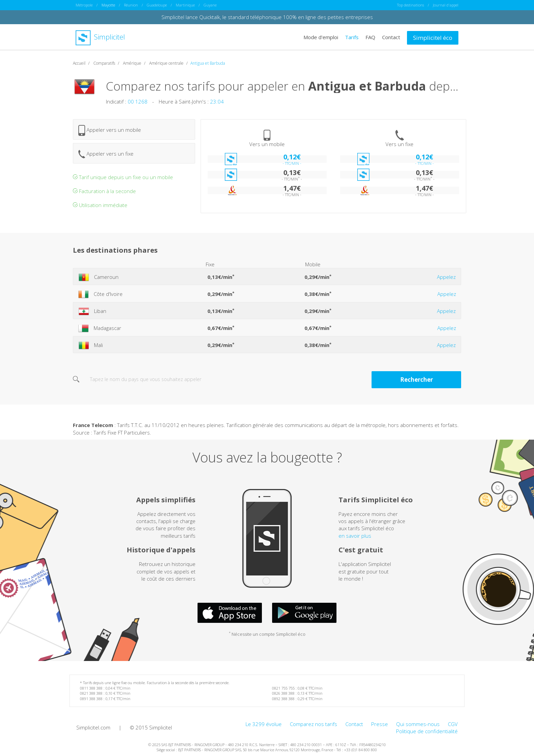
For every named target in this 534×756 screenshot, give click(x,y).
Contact (391, 37)
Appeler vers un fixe (106, 154)
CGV (453, 724)
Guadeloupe (157, 5)
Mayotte (108, 5)
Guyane (210, 5)
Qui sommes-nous (418, 724)
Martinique (185, 5)
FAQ (370, 37)
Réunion (131, 5)
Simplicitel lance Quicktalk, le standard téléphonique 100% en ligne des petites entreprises (267, 17)
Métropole (84, 5)
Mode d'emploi (321, 37)
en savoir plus (355, 535)
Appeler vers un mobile (110, 130)
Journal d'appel (446, 5)
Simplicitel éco (433, 37)
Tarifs (352, 37)
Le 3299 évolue (264, 724)
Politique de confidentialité (427, 731)
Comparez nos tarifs (313, 724)
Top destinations (411, 5)
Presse (380, 724)
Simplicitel (100, 37)
